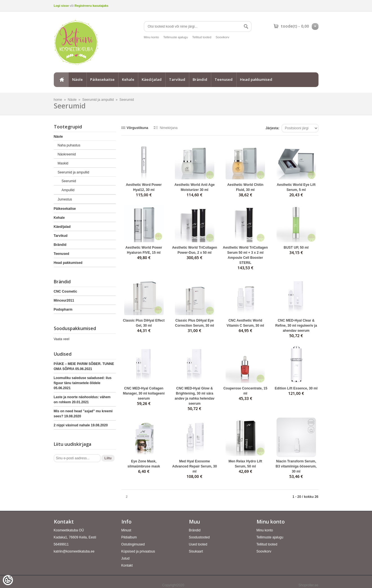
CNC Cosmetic (65, 291)
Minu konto (152, 37)
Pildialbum (129, 537)
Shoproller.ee (308, 585)
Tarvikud (177, 79)
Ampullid (68, 190)
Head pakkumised (256, 79)
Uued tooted (198, 544)
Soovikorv (222, 37)
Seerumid (127, 100)
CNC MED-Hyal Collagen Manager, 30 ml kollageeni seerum (144, 393)
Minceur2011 (64, 300)
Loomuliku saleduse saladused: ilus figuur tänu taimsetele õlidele (83, 383)
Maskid (63, 163)
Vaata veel (62, 339)
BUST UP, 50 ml (296, 248)
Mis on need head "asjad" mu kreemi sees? (83, 414)
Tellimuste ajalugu (176, 37)
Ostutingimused (133, 544)
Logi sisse (61, 6)
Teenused (224, 79)
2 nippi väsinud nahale (81, 425)
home (61, 80)
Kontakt (127, 565)
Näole (77, 79)
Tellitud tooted (202, 37)
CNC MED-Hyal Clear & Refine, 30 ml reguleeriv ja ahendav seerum (296, 326)
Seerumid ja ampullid (98, 100)
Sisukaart (196, 551)
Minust (126, 530)
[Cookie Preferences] (8, 580)
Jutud (125, 558)
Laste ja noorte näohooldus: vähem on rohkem (82, 400)
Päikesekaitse (102, 79)
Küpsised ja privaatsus (138, 551)
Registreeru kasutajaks (91, 6)
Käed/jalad (152, 79)
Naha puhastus (69, 145)
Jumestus (65, 199)
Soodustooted (199, 537)
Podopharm (63, 309)
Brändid (200, 79)
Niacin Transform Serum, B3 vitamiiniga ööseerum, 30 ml (296, 466)
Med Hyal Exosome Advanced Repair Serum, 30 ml (194, 466)
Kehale (128, 79)
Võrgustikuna (138, 128)
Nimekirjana (169, 128)
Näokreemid (67, 154)
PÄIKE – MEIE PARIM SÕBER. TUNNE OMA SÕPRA (84, 366)
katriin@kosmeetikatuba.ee (74, 551)
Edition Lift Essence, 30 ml (296, 388)
